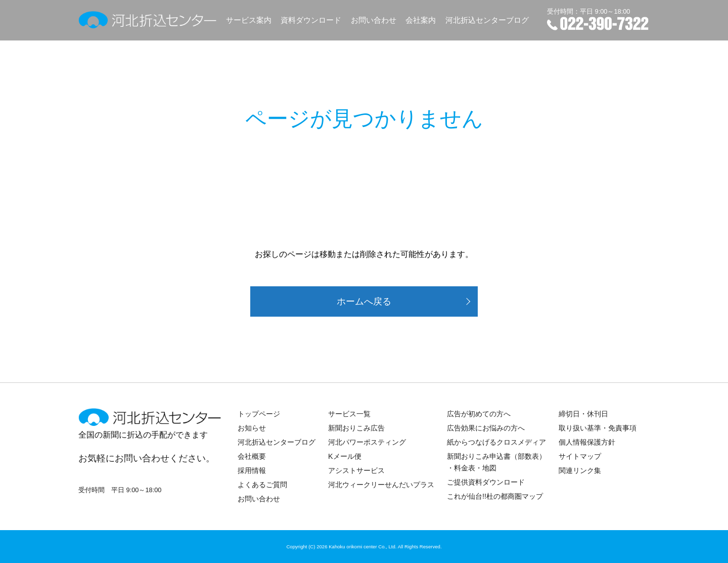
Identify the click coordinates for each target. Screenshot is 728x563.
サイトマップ (580, 456)
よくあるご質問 (262, 485)
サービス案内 (249, 20)
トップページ (259, 414)
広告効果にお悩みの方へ (486, 428)
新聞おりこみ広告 (356, 428)
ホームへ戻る (364, 301)
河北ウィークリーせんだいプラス (381, 485)
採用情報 (252, 470)
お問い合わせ (374, 20)
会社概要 (252, 456)
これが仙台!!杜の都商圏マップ (495, 496)
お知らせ (252, 428)
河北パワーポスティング (367, 442)
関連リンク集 (580, 470)
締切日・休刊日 (583, 414)
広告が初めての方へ (479, 414)
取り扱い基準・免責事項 (598, 428)
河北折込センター (148, 20)
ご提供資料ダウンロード (486, 482)
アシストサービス (356, 470)
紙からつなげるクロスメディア (496, 442)
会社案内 (421, 20)
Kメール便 (345, 456)
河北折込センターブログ (487, 20)
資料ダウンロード (311, 20)
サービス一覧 (349, 414)
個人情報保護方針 (587, 442)
